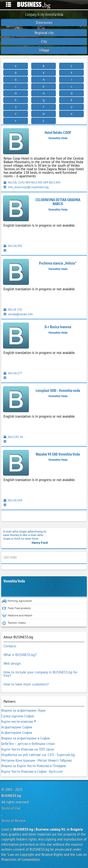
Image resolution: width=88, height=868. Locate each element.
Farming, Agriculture (17, 601)
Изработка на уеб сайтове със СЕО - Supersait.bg (38, 755)
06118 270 (13, 309)
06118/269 (13, 500)
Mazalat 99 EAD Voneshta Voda (58, 454)
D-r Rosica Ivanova (58, 327)
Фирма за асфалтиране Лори (23, 710)
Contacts (10, 646)
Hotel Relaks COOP (58, 133)
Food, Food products (16, 608)
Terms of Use (11, 808)
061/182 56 (13, 437)
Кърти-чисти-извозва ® (19, 721)
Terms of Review (13, 820)
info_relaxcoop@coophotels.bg (26, 187)
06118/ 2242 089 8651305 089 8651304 (32, 182)
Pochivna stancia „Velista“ (58, 263)
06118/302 (13, 246)
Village (44, 50)
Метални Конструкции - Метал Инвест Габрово (36, 760)
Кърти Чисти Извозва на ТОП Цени (28, 749)
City (44, 41)
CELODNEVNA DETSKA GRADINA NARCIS (58, 202)
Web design (12, 663)
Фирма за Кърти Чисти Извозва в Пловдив (33, 766)
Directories (44, 23)
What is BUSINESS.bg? (20, 655)
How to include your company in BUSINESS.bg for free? (40, 674)
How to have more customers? (26, 684)
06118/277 (13, 373)
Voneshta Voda (14, 581)
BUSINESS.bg (11, 795)
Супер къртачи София (17, 716)
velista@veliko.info (18, 314)
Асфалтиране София (17, 727)
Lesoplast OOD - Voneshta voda (58, 390)
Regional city (44, 33)
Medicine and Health (17, 616)
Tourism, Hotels (14, 623)
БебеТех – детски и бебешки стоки (28, 744)
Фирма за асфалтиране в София (25, 738)
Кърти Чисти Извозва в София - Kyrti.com (32, 771)
